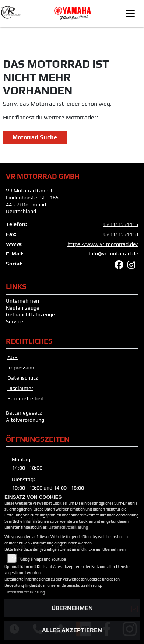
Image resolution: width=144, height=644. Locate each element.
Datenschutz (23, 378)
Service (15, 321)
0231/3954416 (121, 224)
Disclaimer (20, 388)
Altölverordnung (25, 420)
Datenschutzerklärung (68, 527)
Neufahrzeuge (23, 308)
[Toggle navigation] (130, 13)
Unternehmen (22, 301)
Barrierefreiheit (26, 398)
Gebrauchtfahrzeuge (30, 314)
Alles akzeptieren (72, 630)
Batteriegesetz (24, 413)
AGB (13, 357)
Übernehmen (72, 608)
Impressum (21, 368)
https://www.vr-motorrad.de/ (103, 244)
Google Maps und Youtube (43, 559)
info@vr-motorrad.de (113, 254)
